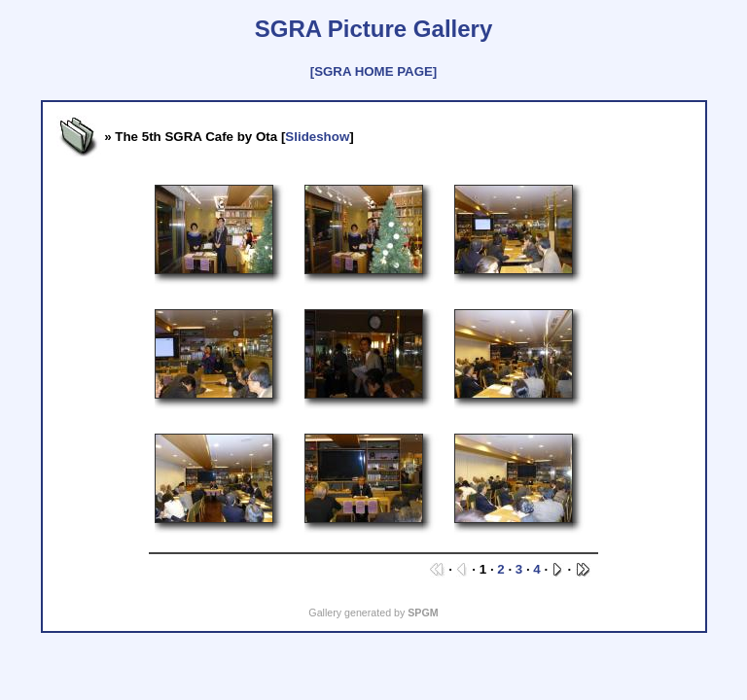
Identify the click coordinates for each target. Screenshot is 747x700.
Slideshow (317, 137)
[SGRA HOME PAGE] (373, 71)
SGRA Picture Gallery (374, 29)
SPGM (423, 612)
